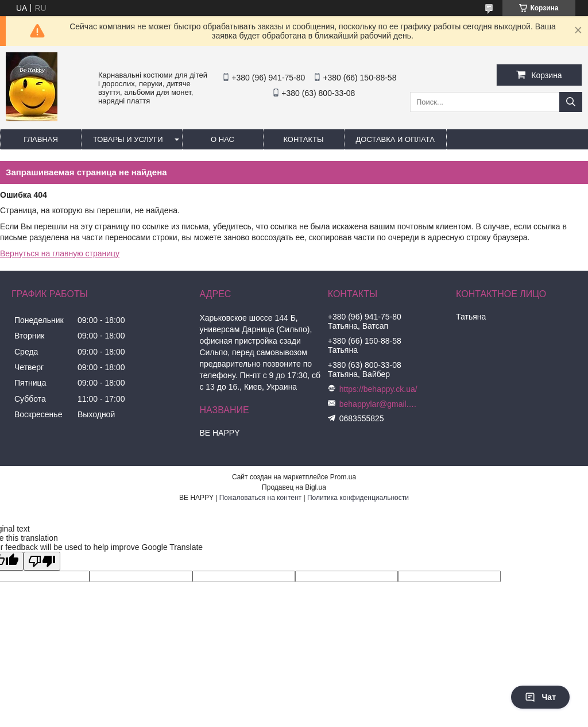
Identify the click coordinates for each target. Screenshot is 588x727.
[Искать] (571, 102)
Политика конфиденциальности (358, 498)
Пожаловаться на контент (260, 498)
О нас (223, 139)
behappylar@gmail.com (380, 404)
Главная (41, 139)
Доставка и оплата (395, 139)
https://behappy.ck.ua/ (378, 389)
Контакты (303, 139)
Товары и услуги (128, 139)
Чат (540, 697)
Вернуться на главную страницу (60, 253)
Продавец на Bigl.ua (294, 487)
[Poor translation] (42, 561)
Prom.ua (343, 477)
